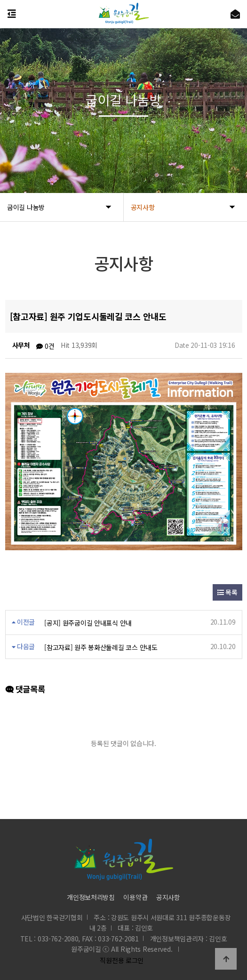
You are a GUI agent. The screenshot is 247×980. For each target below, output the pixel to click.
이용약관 (135, 897)
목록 (227, 592)
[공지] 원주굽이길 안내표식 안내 (88, 623)
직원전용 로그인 (120, 960)
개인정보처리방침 (91, 897)
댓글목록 (25, 689)
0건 (45, 346)
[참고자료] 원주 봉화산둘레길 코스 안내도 (101, 647)
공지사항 (168, 897)
